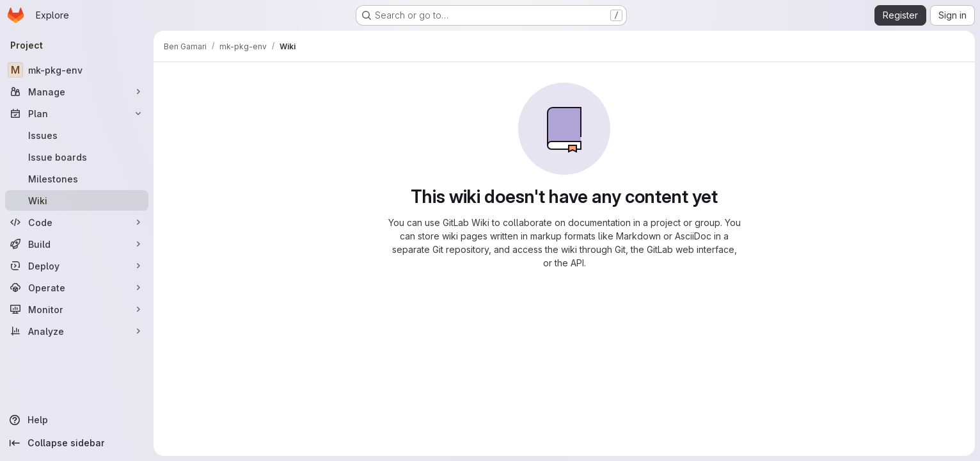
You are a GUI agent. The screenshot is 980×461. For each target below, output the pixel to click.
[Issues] (77, 135)
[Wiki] (77, 200)
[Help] (77, 420)
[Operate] (77, 287)
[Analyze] (77, 331)
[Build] (77, 244)
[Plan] (77, 113)
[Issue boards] (77, 157)
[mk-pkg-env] (77, 70)
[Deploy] (77, 266)
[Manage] (77, 92)
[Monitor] (77, 309)
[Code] (77, 222)
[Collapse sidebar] (77, 443)
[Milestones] (77, 179)
